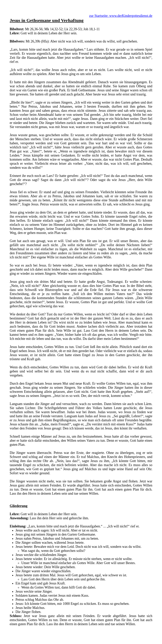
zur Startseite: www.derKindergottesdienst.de (121, 16)
